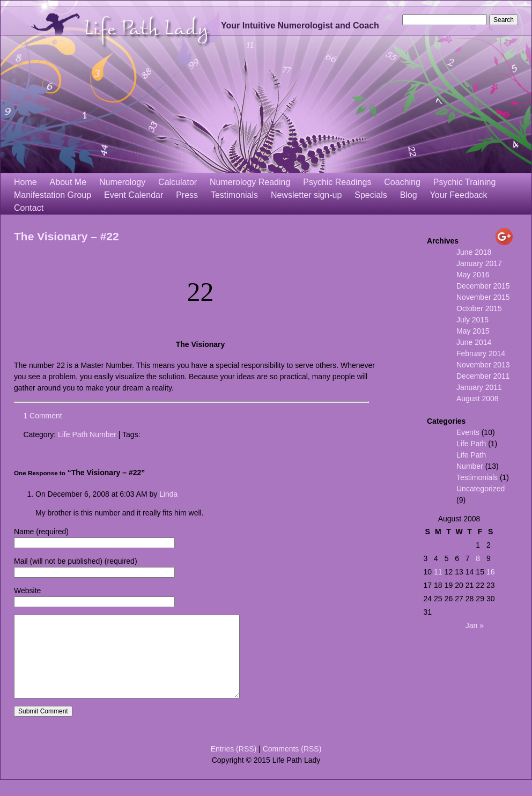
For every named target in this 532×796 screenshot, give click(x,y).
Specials (371, 195)
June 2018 (474, 252)
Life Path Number (87, 434)
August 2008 (478, 399)
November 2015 (483, 297)
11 (438, 572)
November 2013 (483, 365)
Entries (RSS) (234, 765)
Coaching (402, 182)
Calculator (178, 182)
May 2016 (473, 275)
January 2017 (479, 263)
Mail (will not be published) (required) (76, 561)
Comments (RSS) (292, 765)
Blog (409, 195)
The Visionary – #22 (66, 236)
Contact (29, 208)
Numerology (122, 182)
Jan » (475, 625)
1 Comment (42, 416)
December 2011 (483, 376)
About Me (68, 182)
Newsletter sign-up (306, 195)
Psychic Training (465, 182)
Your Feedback (459, 195)
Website (27, 591)
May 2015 (473, 331)
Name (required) (41, 532)
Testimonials (234, 195)
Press (187, 195)
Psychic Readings (337, 182)
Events (468, 432)
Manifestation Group (53, 195)
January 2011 (479, 387)
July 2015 (472, 320)
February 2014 (481, 353)
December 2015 (483, 286)
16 (491, 572)
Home (25, 182)
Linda (168, 494)
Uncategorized (481, 489)
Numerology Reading (250, 182)
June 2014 (474, 342)
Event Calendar (134, 195)
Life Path (471, 444)
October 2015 (479, 308)
